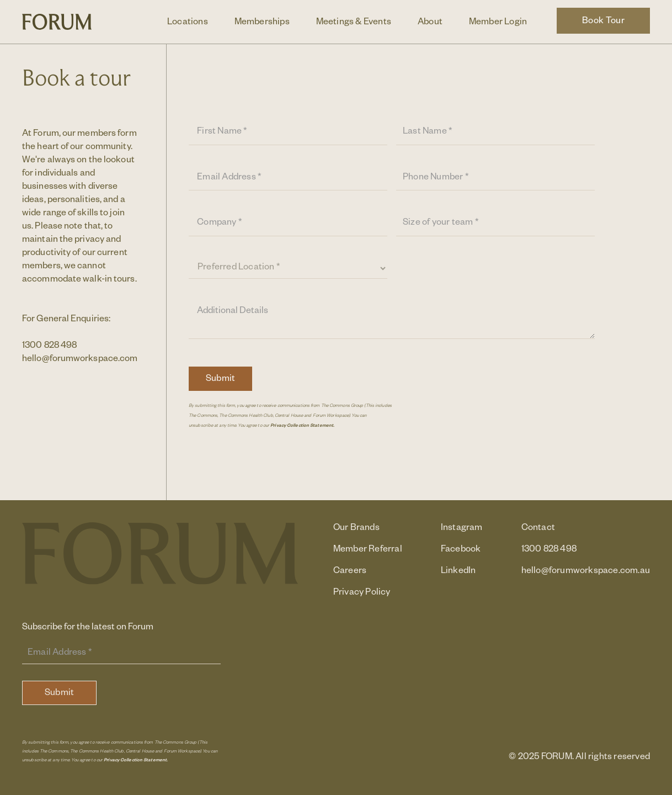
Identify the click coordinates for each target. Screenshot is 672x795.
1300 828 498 (49, 347)
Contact (538, 529)
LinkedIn (458, 572)
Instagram (462, 529)
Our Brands (356, 529)
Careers (350, 572)
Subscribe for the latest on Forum (88, 628)
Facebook (461, 550)
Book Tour (603, 22)
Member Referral (368, 550)
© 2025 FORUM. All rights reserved (579, 758)
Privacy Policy (362, 593)
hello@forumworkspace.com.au (86, 360)
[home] (57, 22)
